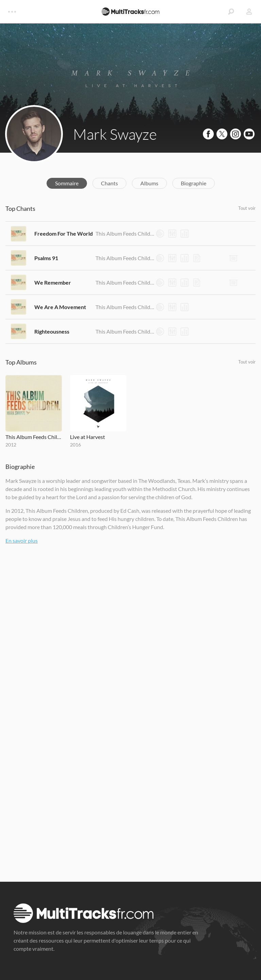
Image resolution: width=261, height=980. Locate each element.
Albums (149, 183)
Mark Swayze (115, 134)
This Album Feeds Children (125, 233)
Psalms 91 (46, 258)
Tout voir (247, 208)
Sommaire (67, 183)
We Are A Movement (60, 307)
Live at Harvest (88, 437)
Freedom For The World (64, 233)
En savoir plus (22, 540)
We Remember (53, 282)
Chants (109, 183)
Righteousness (52, 331)
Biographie (194, 183)
